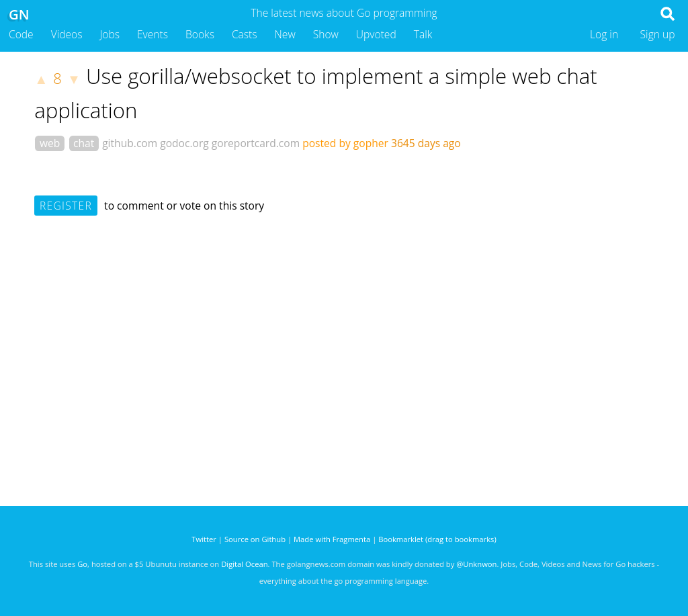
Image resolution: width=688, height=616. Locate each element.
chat (84, 143)
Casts (245, 34)
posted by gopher (345, 143)
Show (326, 34)
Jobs (110, 34)
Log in (604, 34)
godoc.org (184, 143)
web (50, 143)
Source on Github (255, 539)
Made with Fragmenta (332, 539)
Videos (67, 34)
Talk (423, 34)
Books (200, 34)
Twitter (204, 539)
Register (66, 206)
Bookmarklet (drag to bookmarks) (437, 539)
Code (21, 34)
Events (153, 34)
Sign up (658, 34)
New (285, 34)
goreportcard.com (256, 143)
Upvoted (376, 34)
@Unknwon (476, 564)
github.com (130, 143)
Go (82, 564)
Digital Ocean (244, 564)
